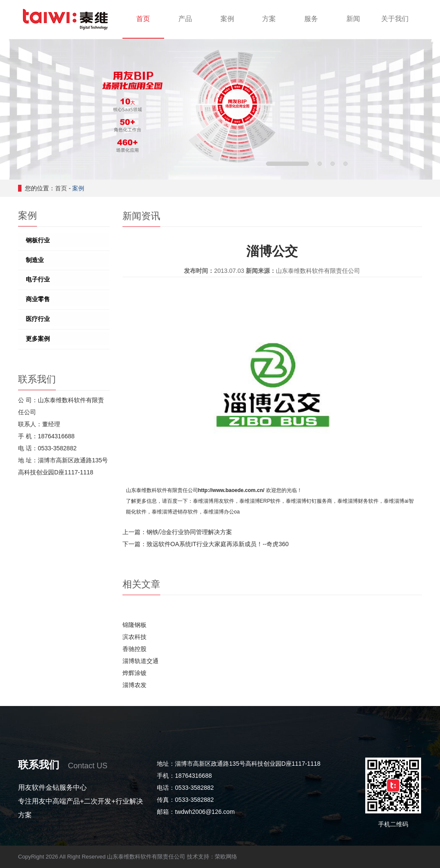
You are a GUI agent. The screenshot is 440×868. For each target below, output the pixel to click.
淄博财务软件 (363, 501)
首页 (143, 19)
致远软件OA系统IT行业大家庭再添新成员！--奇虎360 (218, 544)
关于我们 (395, 19)
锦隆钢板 (134, 625)
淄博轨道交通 (141, 661)
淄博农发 (134, 685)
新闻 (353, 19)
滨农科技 (134, 637)
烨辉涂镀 (134, 673)
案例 (227, 19)
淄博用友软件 (219, 501)
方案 (269, 19)
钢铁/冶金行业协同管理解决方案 (189, 532)
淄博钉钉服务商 (314, 501)
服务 (311, 19)
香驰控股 (134, 649)
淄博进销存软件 (180, 512)
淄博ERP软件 (265, 501)
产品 (185, 19)
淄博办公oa (227, 512)
